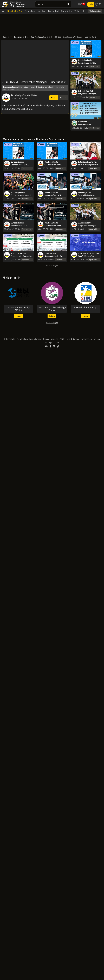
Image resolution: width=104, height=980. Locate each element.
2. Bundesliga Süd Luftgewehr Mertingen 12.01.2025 (87, 92)
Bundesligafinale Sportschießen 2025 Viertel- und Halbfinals (87, 62)
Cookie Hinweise (51, 339)
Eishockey (30, 11)
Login (91, 4)
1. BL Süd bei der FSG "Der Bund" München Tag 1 (89, 255)
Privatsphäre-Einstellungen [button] (29, 339)
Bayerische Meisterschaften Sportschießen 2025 (86, 123)
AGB (62, 339)
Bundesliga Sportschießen (36, 37)
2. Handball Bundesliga (86, 308)
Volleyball (79, 11)
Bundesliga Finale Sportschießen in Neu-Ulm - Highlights (21, 194)
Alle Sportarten (95, 11)
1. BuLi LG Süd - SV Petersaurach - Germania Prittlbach (21, 255)
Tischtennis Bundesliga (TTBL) (18, 309)
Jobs (57, 343)
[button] (61, 98)
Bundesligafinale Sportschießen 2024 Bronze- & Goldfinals (86, 194)
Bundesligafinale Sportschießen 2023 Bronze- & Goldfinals (19, 224)
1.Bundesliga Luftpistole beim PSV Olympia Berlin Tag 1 (88, 163)
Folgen (54, 98)
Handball (41, 11)
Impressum (87, 339)
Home (5, 37)
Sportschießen (15, 11)
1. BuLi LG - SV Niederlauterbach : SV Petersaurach (53, 255)
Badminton (67, 11)
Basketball (54, 11)
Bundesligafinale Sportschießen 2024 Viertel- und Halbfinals (53, 194)
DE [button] (98, 4)
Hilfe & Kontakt (73, 339)
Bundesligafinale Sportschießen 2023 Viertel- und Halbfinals (53, 224)
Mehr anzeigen (52, 265)
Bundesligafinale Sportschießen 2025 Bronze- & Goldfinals (53, 163)
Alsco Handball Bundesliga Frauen (52, 309)
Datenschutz (10, 339)
